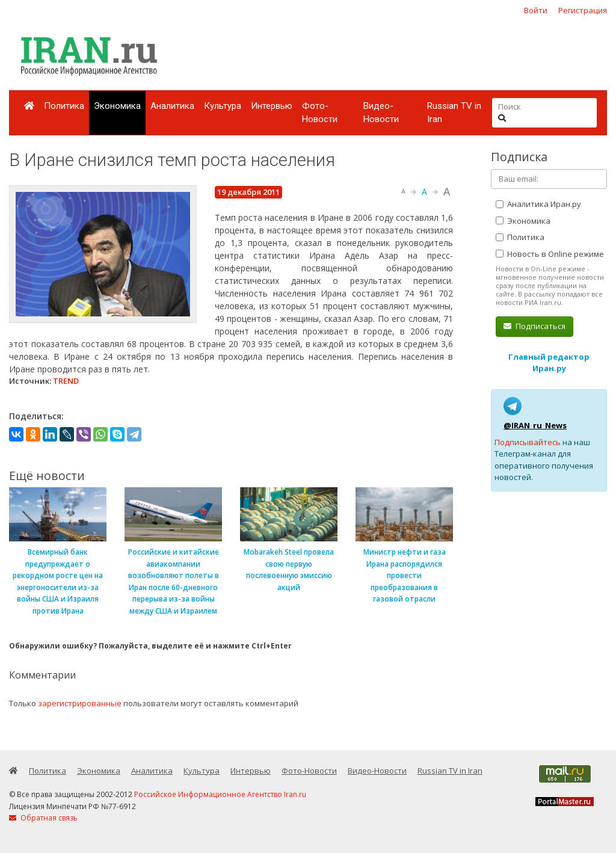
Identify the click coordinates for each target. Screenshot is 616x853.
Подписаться (534, 326)
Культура (223, 106)
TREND (66, 381)
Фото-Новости (320, 113)
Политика (64, 106)
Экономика (117, 106)
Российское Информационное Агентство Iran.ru (220, 794)
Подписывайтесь (528, 442)
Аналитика (172, 106)
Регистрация (583, 10)
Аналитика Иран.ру (538, 204)
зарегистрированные (80, 703)
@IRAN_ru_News (535, 425)
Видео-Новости (381, 113)
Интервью (272, 106)
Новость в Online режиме (550, 254)
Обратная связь (43, 818)
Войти (536, 10)
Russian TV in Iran (454, 113)
